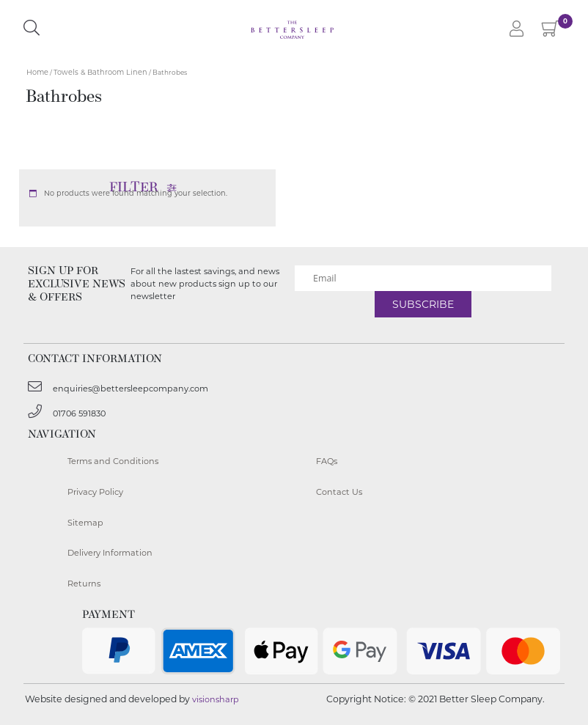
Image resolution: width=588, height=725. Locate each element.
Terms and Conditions (113, 461)
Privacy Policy (95, 492)
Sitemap (85, 523)
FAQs (327, 461)
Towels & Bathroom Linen (100, 72)
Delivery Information (110, 553)
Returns (84, 584)
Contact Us (339, 492)
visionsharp (216, 699)
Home (37, 72)
